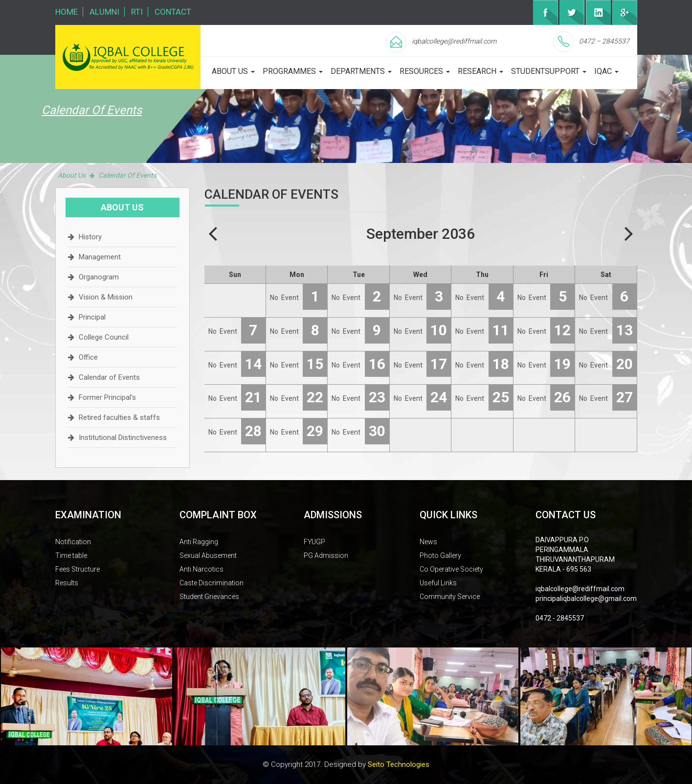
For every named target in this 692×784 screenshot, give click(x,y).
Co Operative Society (451, 569)
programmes (293, 71)
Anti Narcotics (201, 569)
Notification (73, 542)
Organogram (99, 277)
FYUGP (314, 542)
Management (100, 257)
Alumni (104, 12)
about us (233, 71)
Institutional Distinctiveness (123, 438)
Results (67, 583)
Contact (173, 12)
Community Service (450, 597)
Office (88, 357)
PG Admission (326, 555)
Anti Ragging (199, 542)
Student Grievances (209, 597)
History (90, 237)
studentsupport (549, 71)
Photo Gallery (440, 555)
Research (480, 71)
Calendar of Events (109, 377)
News (428, 542)
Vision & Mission (106, 297)
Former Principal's (107, 397)
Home (67, 12)
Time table (71, 555)
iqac (606, 71)
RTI (137, 12)
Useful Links (438, 583)
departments (361, 71)
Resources (425, 71)
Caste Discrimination (212, 583)
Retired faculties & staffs (119, 417)
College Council (104, 337)
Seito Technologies (399, 764)
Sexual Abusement (208, 555)
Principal (92, 317)
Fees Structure (78, 569)
